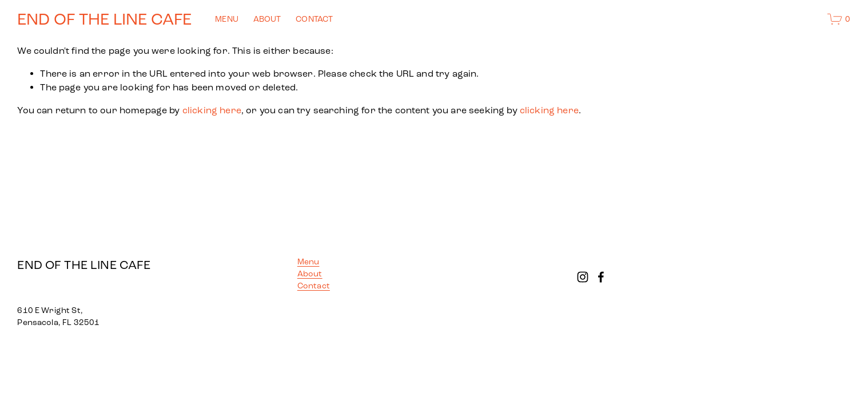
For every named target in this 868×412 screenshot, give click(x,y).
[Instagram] (583, 277)
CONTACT (314, 19)
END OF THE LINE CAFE (104, 19)
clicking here (212, 110)
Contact (314, 286)
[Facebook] (601, 277)
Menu (308, 262)
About (310, 274)
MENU (227, 19)
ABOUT (267, 19)
